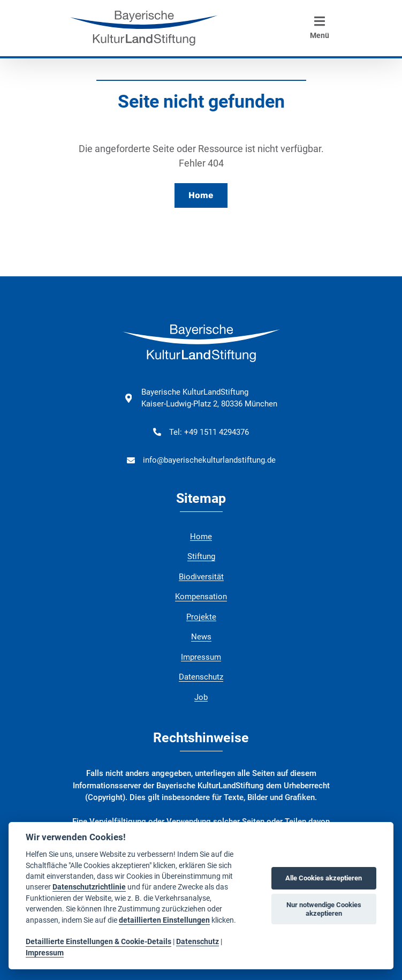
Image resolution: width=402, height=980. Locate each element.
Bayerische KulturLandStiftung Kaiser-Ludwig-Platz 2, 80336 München (209, 398)
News (201, 637)
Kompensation (201, 597)
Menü (320, 27)
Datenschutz (201, 677)
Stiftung (201, 556)
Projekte (201, 617)
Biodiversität (201, 577)
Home (201, 195)
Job (201, 697)
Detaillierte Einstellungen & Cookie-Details (98, 941)
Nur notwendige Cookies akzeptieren (324, 909)
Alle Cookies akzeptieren (324, 878)
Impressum (201, 657)
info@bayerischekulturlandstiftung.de (209, 460)
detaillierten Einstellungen (164, 920)
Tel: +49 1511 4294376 (209, 432)
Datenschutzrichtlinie (89, 887)
